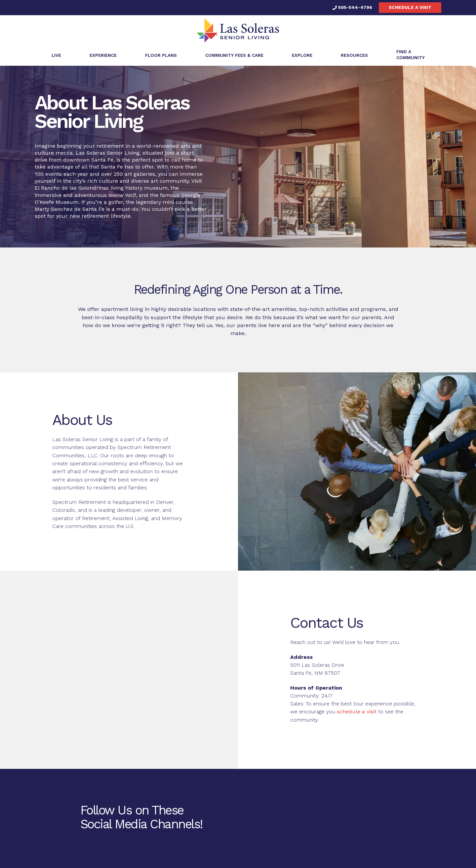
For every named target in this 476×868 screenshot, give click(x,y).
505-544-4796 (352, 7)
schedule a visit (357, 712)
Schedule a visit (410, 7)
